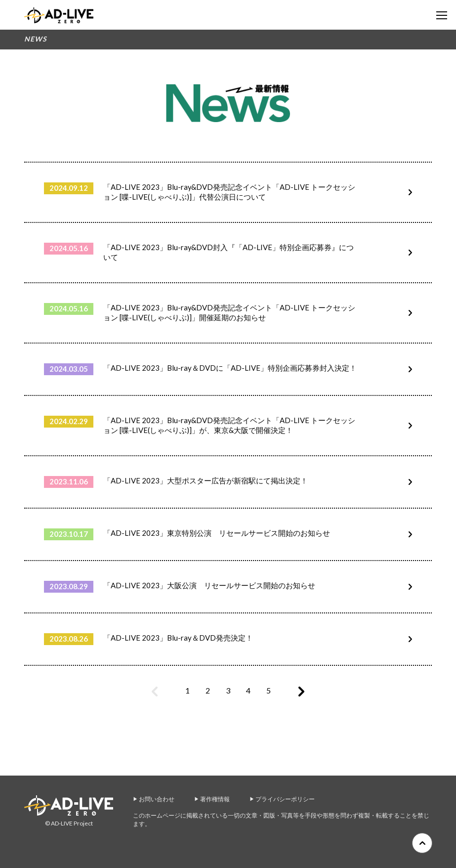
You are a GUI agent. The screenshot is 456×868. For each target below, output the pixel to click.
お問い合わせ (157, 799)
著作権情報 (215, 799)
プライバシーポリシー (285, 799)
